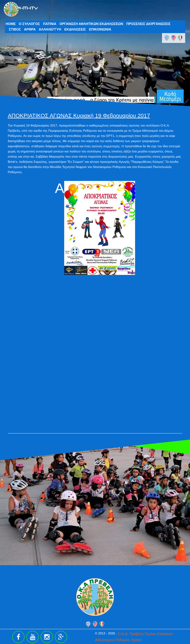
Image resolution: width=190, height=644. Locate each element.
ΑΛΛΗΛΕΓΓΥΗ (50, 29)
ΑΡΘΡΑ (30, 29)
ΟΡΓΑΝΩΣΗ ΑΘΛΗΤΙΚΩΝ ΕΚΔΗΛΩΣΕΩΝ (91, 24)
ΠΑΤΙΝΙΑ (50, 24)
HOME (11, 24)
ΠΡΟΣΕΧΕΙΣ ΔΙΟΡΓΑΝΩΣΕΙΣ (148, 24)
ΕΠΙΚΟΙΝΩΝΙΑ (100, 29)
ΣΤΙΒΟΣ (15, 29)
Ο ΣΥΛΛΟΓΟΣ (29, 24)
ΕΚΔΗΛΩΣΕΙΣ (75, 29)
